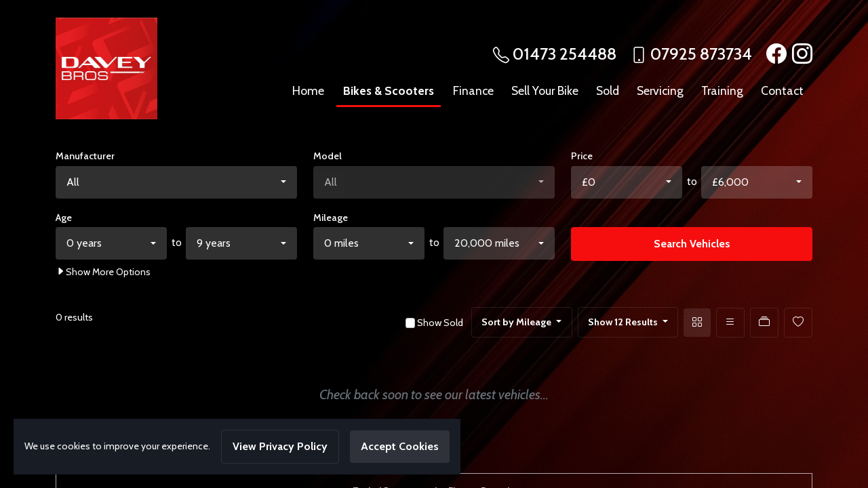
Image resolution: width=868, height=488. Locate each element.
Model (328, 156)
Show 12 (624, 322)
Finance (473, 90)
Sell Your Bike (545, 90)
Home (308, 90)
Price (582, 156)
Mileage (331, 218)
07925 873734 (701, 54)
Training (722, 90)
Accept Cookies (400, 446)
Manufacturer (85, 156)
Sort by (517, 322)
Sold (608, 90)
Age (64, 218)
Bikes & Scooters (389, 90)
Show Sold (439, 323)
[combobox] (176, 182)
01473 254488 (565, 54)
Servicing (660, 90)
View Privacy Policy (280, 446)
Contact (782, 90)
